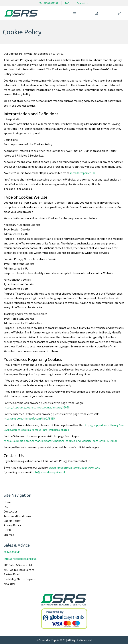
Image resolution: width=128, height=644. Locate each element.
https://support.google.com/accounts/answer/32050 (37, 407)
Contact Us (83, 3)
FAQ (67, 3)
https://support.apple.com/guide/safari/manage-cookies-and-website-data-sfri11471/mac (60, 441)
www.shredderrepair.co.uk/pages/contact (74, 467)
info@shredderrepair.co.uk (49, 472)
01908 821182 (49, 3)
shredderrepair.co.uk (82, 173)
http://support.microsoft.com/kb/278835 (29, 418)
